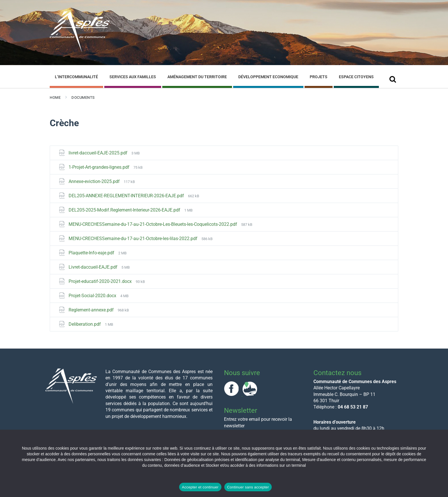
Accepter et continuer (200, 487)
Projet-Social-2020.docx (93, 296)
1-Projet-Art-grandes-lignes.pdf (100, 167)
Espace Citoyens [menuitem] (356, 77)
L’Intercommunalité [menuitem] (76, 77)
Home (55, 97)
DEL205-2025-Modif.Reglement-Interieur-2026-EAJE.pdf (125, 210)
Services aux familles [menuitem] (133, 77)
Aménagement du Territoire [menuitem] (197, 77)
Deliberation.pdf (85, 324)
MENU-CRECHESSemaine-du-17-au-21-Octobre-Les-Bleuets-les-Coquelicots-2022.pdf (153, 224)
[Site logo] (80, 51)
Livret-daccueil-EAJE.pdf (94, 267)
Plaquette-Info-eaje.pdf (92, 253)
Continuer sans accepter (248, 487)
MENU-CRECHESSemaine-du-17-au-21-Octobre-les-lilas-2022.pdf (134, 239)
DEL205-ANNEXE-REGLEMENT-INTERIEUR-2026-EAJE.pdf (127, 196)
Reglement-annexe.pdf (92, 310)
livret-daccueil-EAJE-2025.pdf (99, 153)
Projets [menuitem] (319, 77)
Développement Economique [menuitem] (268, 77)
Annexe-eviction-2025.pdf (95, 181)
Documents (83, 97)
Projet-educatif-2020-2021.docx (101, 281)
